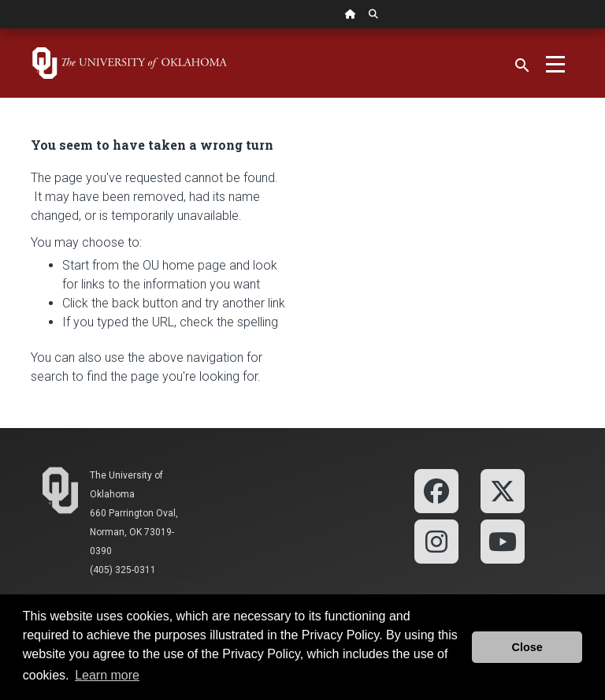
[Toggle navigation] (555, 63)
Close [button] (527, 647)
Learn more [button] (107, 675)
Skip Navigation (0, 29)
